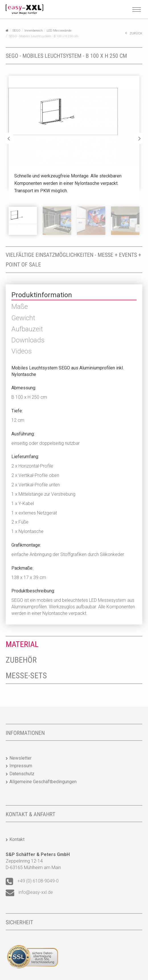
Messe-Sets (26, 676)
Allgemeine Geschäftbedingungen (43, 782)
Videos (22, 351)
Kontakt (17, 839)
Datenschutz (22, 774)
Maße (20, 307)
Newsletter (20, 758)
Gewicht (23, 318)
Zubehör (21, 660)
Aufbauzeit (27, 329)
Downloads (28, 340)
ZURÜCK (134, 33)
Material (22, 644)
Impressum (21, 766)
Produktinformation (42, 295)
